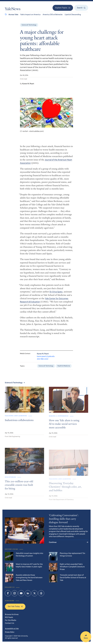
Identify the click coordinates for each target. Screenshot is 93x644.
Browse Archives (12, 614)
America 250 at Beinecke (53, 15)
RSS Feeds (9, 617)
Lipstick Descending (73, 15)
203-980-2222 (43, 362)
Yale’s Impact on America (30, 15)
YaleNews (13, 9)
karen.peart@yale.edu (46, 359)
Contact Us (10, 623)
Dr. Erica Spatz (56, 294)
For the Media (11, 620)
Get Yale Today (15, 606)
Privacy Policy (10, 632)
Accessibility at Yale (12, 628)
